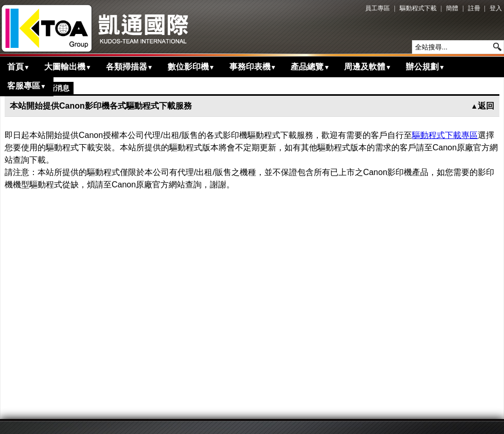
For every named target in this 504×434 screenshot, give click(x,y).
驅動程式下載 (418, 8)
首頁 (19, 67)
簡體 (452, 8)
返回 (482, 106)
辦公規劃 (425, 67)
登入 (496, 8)
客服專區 (27, 86)
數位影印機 (191, 67)
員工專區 (377, 8)
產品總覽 (310, 67)
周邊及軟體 (368, 67)
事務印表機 (253, 67)
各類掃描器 (130, 67)
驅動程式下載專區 (445, 135)
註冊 (474, 8)
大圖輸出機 (68, 67)
